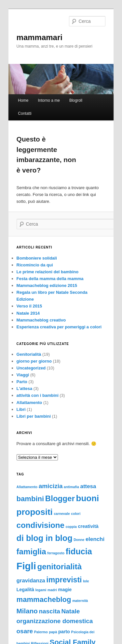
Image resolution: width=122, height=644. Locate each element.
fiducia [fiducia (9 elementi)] (79, 551)
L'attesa (25, 389)
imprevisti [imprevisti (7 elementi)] (64, 580)
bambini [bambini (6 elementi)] (30, 499)
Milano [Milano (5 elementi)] (27, 611)
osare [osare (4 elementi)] (25, 631)
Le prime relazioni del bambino (48, 272)
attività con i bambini (38, 395)
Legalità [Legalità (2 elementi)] (25, 590)
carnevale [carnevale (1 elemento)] (62, 514)
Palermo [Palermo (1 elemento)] (41, 632)
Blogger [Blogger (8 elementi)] (60, 498)
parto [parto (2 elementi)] (64, 632)
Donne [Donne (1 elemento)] (79, 540)
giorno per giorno (34, 361)
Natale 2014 (28, 313)
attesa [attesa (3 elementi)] (88, 486)
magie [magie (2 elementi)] (65, 590)
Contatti (25, 113)
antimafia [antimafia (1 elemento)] (71, 487)
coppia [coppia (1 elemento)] (71, 527)
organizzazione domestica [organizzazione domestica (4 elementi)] (55, 621)
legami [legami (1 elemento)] (41, 590)
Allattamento (29, 403)
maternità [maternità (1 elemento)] (80, 601)
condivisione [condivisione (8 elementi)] (41, 525)
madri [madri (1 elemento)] (52, 590)
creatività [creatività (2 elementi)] (88, 526)
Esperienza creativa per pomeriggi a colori (59, 327)
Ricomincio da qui (35, 265)
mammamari (40, 37)
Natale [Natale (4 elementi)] (70, 611)
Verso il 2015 (29, 306)
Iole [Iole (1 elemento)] (86, 581)
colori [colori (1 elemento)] (76, 514)
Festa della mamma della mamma (50, 279)
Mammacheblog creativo (41, 320)
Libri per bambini (34, 416)
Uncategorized (31, 368)
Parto (22, 382)
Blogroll (76, 100)
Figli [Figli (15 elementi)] (26, 566)
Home (23, 100)
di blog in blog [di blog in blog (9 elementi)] (45, 538)
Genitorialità (29, 354)
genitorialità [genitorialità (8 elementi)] (59, 567)
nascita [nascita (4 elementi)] (49, 611)
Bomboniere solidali (37, 258)
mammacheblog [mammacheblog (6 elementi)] (44, 599)
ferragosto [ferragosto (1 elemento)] (56, 553)
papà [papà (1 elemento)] (53, 632)
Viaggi (23, 375)
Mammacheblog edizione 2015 (47, 285)
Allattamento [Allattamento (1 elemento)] (27, 487)
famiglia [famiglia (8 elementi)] (31, 552)
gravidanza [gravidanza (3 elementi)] (31, 581)
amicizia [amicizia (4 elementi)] (51, 486)
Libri (21, 409)
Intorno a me (49, 100)
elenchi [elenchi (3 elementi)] (95, 539)
